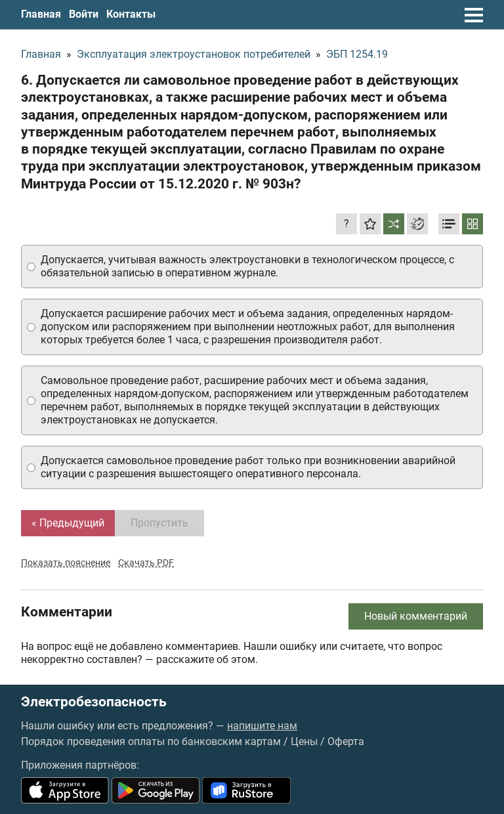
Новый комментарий (416, 616)
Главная (41, 14)
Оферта (346, 741)
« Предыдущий (68, 523)
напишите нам (262, 726)
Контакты (131, 14)
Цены (304, 741)
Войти (84, 14)
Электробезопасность (94, 702)
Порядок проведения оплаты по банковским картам (151, 741)
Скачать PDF (146, 563)
